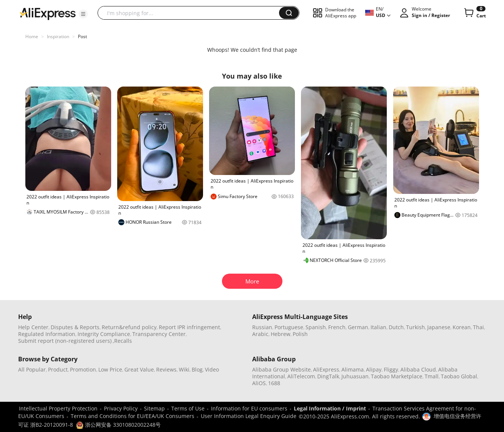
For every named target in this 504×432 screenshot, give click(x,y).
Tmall (432, 376)
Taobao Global (459, 376)
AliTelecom (301, 376)
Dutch (396, 327)
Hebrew (281, 334)
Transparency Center (159, 334)
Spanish (316, 327)
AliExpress (326, 369)
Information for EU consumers (249, 408)
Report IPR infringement (189, 327)
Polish (300, 334)
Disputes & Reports (75, 327)
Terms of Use (188, 408)
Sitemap (154, 408)
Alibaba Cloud (418, 369)
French (337, 327)
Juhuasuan (355, 376)
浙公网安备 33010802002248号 (118, 425)
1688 (274, 383)
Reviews (166, 369)
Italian (378, 327)
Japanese (439, 327)
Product (58, 369)
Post (82, 36)
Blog (197, 369)
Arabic (260, 334)
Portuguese (289, 327)
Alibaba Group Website (281, 369)
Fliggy (391, 369)
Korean (462, 327)
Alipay (374, 369)
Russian (262, 327)
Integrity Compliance (104, 334)
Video (212, 369)
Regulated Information (47, 334)
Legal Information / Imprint (330, 408)
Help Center (33, 327)
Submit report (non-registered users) (65, 341)
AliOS (259, 383)
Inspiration (58, 36)
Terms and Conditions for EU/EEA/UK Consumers (133, 416)
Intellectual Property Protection (58, 408)
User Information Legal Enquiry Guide (249, 416)
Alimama (353, 369)
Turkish (416, 327)
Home (32, 36)
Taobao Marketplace (397, 376)
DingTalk (328, 376)
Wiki (184, 369)
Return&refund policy (129, 327)
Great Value (139, 369)
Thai (478, 327)
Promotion (83, 369)
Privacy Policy (121, 408)
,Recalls (122, 341)
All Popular (32, 369)
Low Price (110, 369)
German (358, 327)
